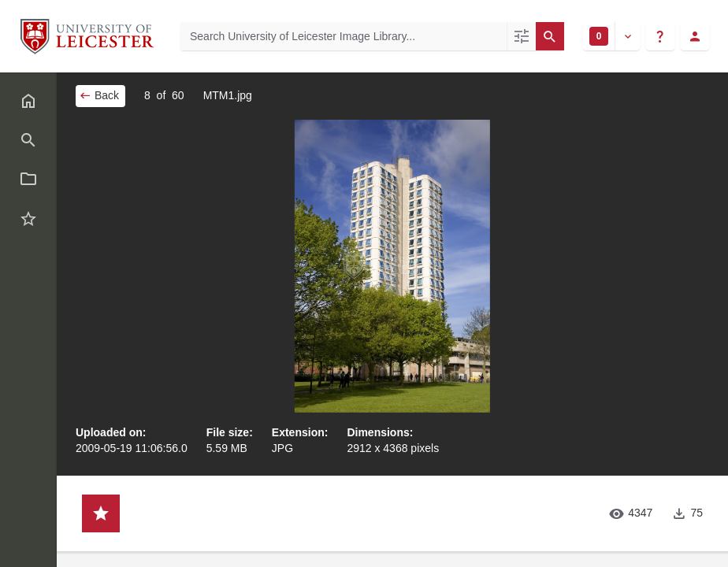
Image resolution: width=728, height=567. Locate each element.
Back (99, 95)
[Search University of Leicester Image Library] (344, 36)
